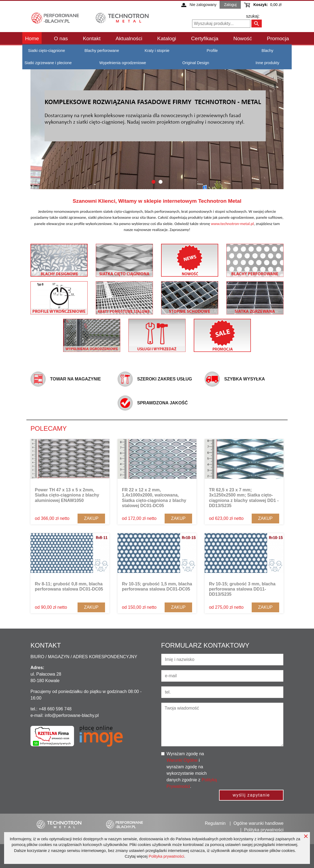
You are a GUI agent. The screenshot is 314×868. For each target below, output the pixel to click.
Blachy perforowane (102, 51)
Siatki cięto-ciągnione (47, 51)
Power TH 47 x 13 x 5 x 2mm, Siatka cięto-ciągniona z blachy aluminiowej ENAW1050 (67, 495)
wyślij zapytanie (251, 795)
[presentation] (268, 761)
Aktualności (129, 38)
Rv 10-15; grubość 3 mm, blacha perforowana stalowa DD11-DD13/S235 (242, 589)
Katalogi (167, 38)
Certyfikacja (205, 38)
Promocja (278, 38)
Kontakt (92, 38)
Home (32, 38)
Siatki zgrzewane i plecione (48, 63)
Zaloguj (230, 5)
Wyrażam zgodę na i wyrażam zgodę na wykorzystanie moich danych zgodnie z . (192, 770)
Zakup (91, 518)
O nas (61, 38)
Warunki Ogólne (182, 760)
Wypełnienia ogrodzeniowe (123, 63)
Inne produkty (267, 63)
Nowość (243, 38)
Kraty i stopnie (157, 51)
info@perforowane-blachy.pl (72, 715)
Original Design (196, 63)
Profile (212, 51)
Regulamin (215, 823)
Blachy (267, 51)
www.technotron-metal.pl (232, 224)
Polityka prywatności (166, 856)
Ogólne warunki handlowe (258, 823)
